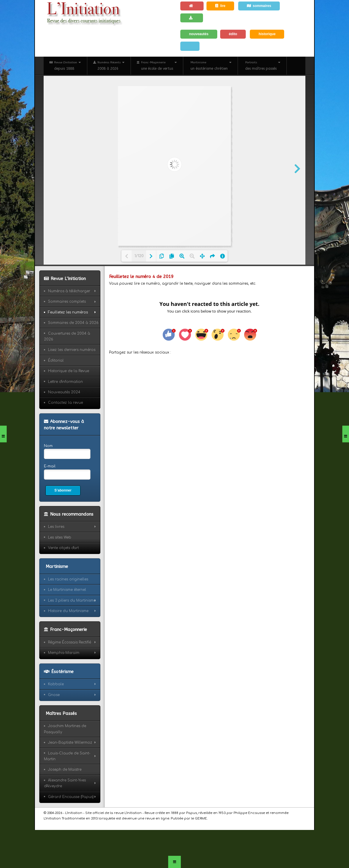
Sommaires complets (67, 302)
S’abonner (63, 490)
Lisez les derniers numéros (72, 350)
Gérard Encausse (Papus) (71, 797)
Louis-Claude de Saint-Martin (67, 756)
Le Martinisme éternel (67, 590)
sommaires (259, 6)
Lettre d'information (65, 382)
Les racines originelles (68, 579)
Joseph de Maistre (65, 770)
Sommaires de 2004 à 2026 (73, 323)
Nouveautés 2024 (64, 392)
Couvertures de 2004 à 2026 (67, 336)
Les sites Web (60, 537)
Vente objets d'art (63, 548)
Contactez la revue (65, 403)
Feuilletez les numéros (68, 312)
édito (233, 34)
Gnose (54, 695)
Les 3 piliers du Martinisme (72, 600)
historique (267, 34)
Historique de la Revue (68, 371)
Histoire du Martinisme (68, 611)
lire (220, 6)
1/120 (139, 256)
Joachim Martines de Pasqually (65, 729)
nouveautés (199, 34)
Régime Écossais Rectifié (70, 642)
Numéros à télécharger (69, 291)
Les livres (56, 527)
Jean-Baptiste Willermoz (70, 743)
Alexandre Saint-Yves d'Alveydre (65, 783)
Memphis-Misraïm (64, 653)
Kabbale (56, 684)
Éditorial (56, 361)
